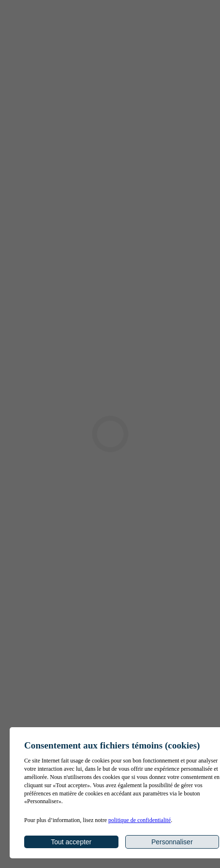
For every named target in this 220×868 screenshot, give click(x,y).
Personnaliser (172, 842)
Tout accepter (71, 842)
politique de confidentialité (139, 820)
